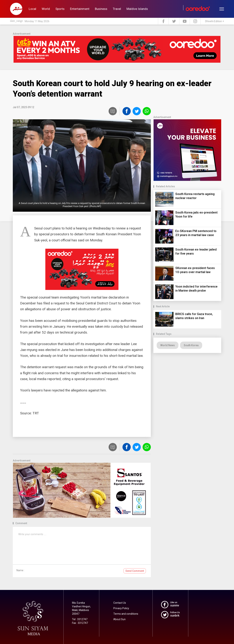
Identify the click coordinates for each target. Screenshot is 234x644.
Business (101, 9)
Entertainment (80, 9)
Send (135, 571)
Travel (117, 9)
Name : (20, 570)
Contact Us (120, 603)
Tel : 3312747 (80, 619)
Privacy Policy (121, 608)
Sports (60, 9)
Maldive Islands (137, 9)
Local (32, 9)
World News (168, 345)
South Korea (191, 345)
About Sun (119, 619)
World (46, 9)
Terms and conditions (126, 614)
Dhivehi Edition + (215, 21)
